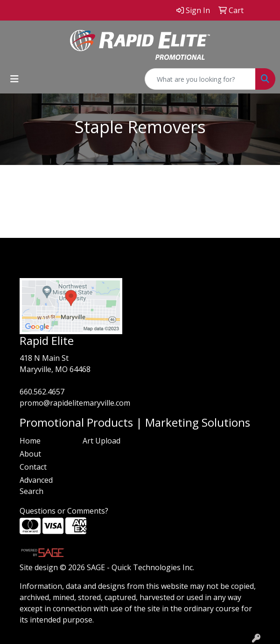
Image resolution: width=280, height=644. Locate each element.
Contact (33, 467)
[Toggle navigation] (14, 79)
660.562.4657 (42, 392)
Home (30, 441)
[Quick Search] (200, 79)
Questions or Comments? (64, 511)
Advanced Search (36, 486)
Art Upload (101, 441)
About (30, 454)
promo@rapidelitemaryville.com (75, 403)
